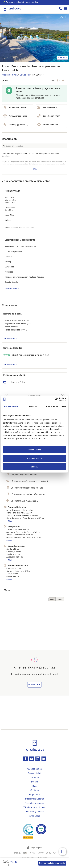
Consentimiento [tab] (12, 406)
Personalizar (35, 458)
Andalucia (6, 75)
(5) (6, 865)
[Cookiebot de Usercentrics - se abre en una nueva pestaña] (55, 399)
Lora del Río (25, 75)
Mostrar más (12, 289)
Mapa (52, 599)
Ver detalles (10, 338)
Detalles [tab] (33, 406)
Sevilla (15, 75)
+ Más (34, 161)
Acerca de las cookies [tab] (56, 406)
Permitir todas (34, 450)
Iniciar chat (34, 684)
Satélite (60, 599)
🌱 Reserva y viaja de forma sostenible (21, 2)
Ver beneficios (38, 98)
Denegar (34, 467)
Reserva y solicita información (52, 863)
